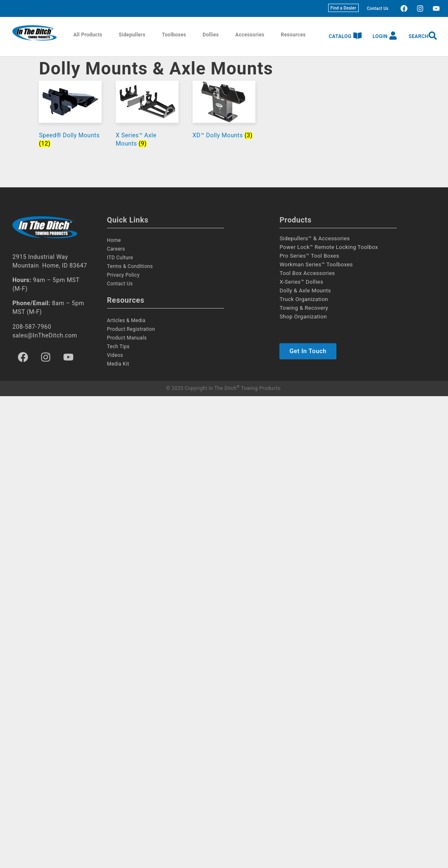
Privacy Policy (123, 275)
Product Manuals (127, 338)
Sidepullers (132, 35)
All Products (88, 35)
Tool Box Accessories (307, 273)
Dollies (211, 35)
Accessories (250, 35)
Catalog (340, 36)
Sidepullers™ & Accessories (315, 238)
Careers (116, 249)
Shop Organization (303, 317)
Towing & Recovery (304, 308)
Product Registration (131, 329)
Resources (293, 35)
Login (380, 36)
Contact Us (378, 8)
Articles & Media (126, 320)
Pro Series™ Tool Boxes (309, 256)
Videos (115, 355)
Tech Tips (118, 347)
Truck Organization (304, 299)
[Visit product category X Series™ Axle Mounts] (147, 116)
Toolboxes (174, 35)
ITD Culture (120, 258)
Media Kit (118, 364)
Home (114, 240)
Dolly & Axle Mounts (305, 291)
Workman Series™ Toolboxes (316, 264)
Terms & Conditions (130, 266)
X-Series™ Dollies (301, 282)
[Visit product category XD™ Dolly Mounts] (224, 112)
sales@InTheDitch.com (45, 336)
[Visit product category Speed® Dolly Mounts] (70, 116)
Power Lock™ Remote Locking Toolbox (329, 247)
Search (419, 36)
